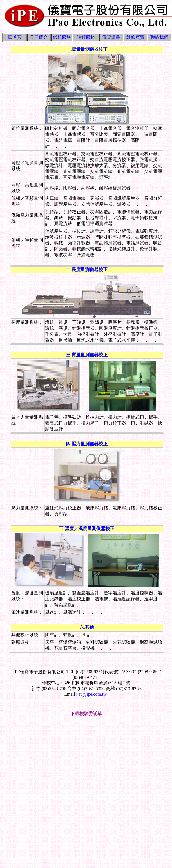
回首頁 (15, 37)
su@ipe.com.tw (93, 694)
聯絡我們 (159, 37)
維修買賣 (135, 37)
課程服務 (86, 37)
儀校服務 (62, 37)
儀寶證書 (111, 37)
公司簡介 (39, 37)
